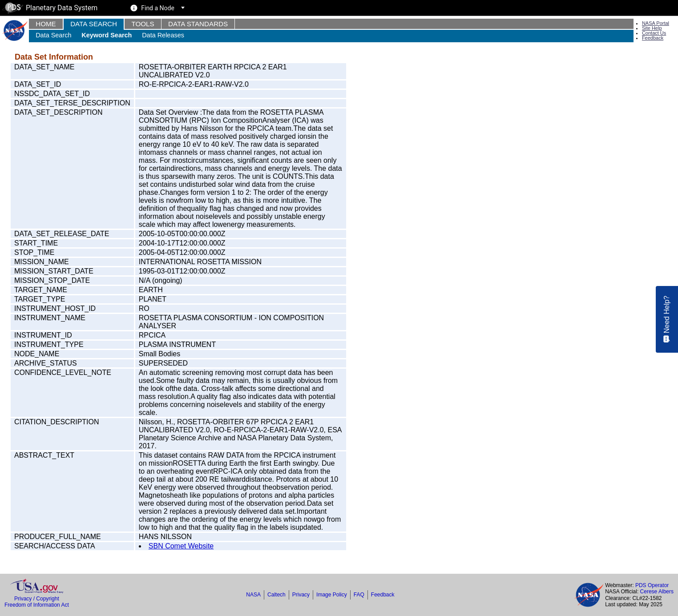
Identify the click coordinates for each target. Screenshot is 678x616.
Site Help (652, 28)
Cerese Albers (657, 592)
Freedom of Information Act (37, 605)
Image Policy (332, 595)
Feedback (653, 38)
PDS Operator (652, 585)
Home (46, 24)
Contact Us (654, 33)
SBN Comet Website (181, 546)
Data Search (94, 24)
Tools (143, 24)
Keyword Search (107, 35)
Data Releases (163, 35)
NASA (253, 595)
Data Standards (198, 24)
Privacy (301, 595)
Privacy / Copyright (37, 599)
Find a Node (158, 8)
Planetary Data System (50, 8)
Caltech (276, 595)
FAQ (359, 595)
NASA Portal (656, 23)
